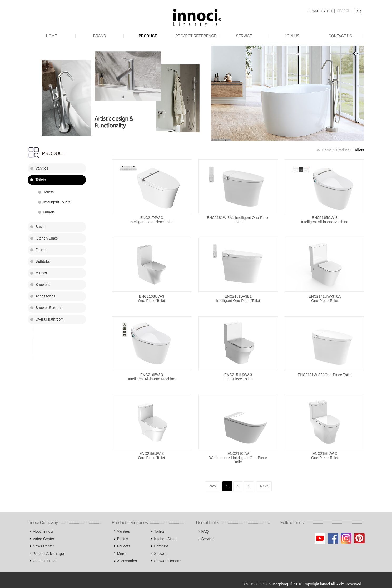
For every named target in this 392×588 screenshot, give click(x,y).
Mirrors (41, 273)
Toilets (41, 180)
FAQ (205, 531)
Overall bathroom (50, 319)
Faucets (42, 250)
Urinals (49, 212)
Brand (100, 36)
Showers (43, 285)
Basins (41, 227)
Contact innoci (45, 561)
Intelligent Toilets (57, 202)
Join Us (292, 36)
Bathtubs (43, 261)
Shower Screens (49, 308)
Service (244, 36)
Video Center (44, 539)
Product (148, 36)
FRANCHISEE (319, 11)
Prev (212, 486)
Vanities (42, 168)
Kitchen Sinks (47, 238)
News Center (44, 546)
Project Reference (196, 36)
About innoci (43, 531)
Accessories (45, 296)
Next (264, 486)
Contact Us (340, 36)
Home (51, 36)
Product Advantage (48, 554)
